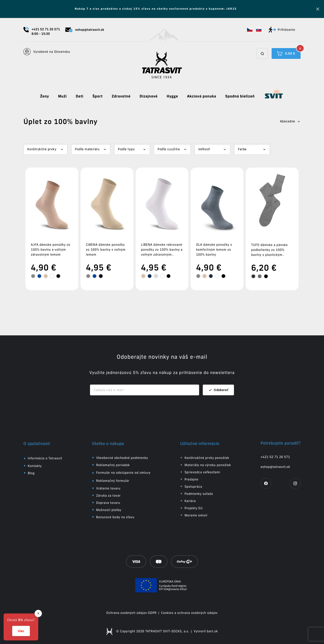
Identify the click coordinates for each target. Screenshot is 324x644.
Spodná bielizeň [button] (240, 96)
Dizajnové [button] (148, 96)
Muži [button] (62, 96)
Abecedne (290, 121)
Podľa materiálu (87, 149)
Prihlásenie (282, 30)
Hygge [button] (172, 96)
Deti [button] (80, 96)
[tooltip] (33, 276)
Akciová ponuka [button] (202, 96)
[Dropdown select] (45, 149)
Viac (21, 631)
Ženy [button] (45, 96)
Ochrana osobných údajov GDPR (132, 613)
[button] (250, 30)
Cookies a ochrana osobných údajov (189, 613)
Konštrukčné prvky (42, 149)
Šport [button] (98, 96)
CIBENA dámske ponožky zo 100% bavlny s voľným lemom (106, 250)
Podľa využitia (169, 149)
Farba (242, 149)
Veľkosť (204, 149)
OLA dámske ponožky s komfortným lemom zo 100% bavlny (214, 250)
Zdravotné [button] (121, 96)
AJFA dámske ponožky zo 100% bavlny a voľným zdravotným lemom (51, 250)
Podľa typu (126, 149)
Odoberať (218, 390)
